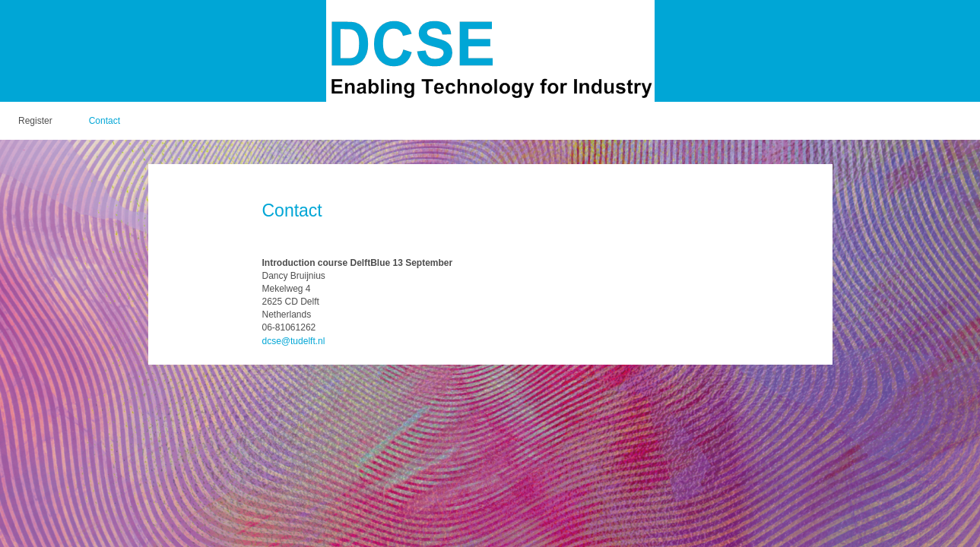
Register (35, 121)
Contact (105, 121)
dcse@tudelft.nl (294, 341)
